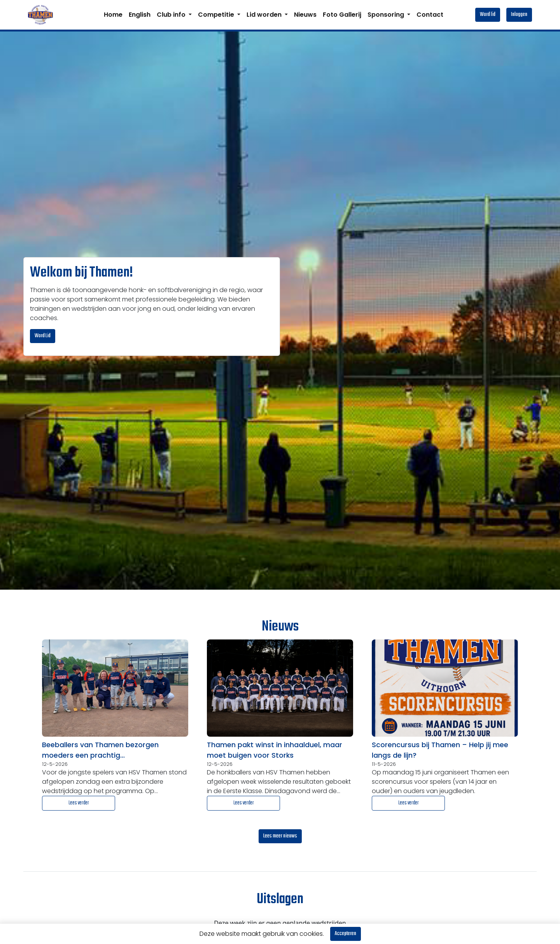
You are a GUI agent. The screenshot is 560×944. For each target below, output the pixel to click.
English (140, 15)
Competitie (217, 15)
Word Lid (43, 336)
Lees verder (79, 803)
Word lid (488, 15)
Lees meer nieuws (280, 836)
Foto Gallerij (342, 15)
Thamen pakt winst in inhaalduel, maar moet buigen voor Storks (275, 750)
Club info (172, 15)
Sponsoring (387, 15)
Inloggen (519, 15)
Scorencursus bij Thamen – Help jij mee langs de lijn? (440, 750)
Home (113, 15)
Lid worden (265, 15)
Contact (430, 15)
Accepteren (346, 934)
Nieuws (305, 15)
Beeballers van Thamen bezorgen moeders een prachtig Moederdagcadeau (100, 750)
